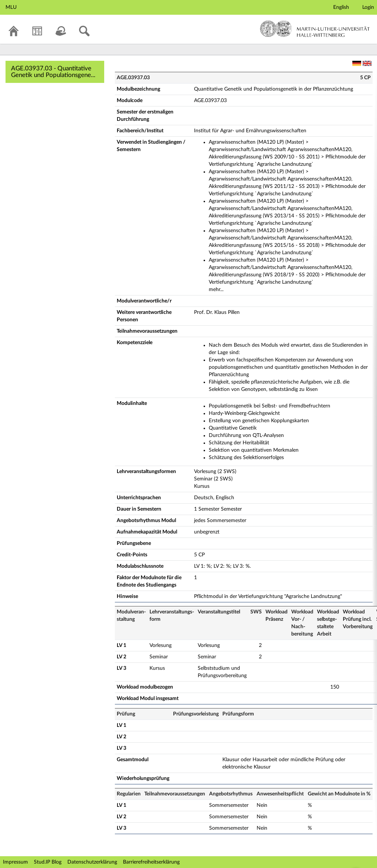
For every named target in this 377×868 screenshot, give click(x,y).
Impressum (15, 862)
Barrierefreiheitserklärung (151, 862)
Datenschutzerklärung (92, 862)
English (341, 7)
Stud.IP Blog (48, 862)
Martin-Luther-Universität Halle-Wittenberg (315, 29)
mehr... (216, 290)
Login (368, 7)
